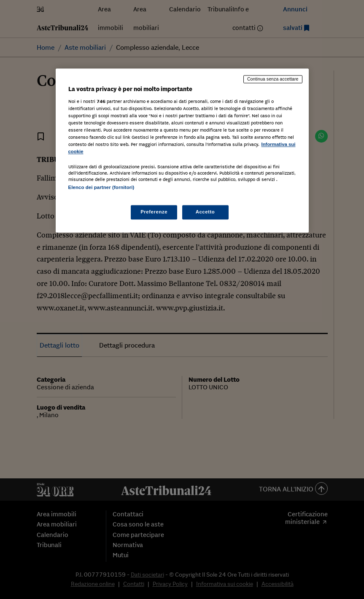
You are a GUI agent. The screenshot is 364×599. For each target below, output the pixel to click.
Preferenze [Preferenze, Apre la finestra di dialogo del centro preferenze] (154, 212)
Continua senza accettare (273, 79)
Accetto (205, 212)
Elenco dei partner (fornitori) (101, 187)
